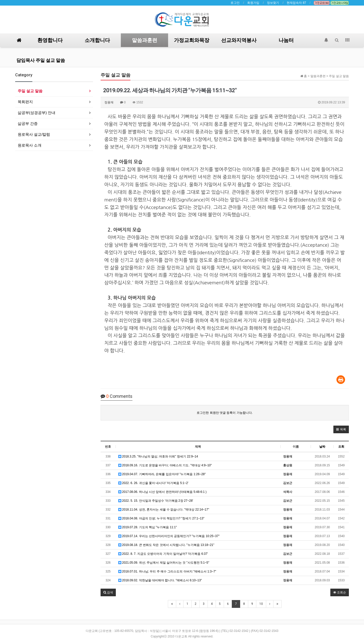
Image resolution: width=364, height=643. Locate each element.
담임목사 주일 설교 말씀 (41, 60)
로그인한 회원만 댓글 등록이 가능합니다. (225, 413)
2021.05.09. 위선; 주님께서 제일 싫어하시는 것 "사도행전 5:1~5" (164, 563)
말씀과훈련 (145, 40)
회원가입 (253, 3)
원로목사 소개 (30, 145)
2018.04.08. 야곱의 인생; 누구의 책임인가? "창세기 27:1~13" (161, 518)
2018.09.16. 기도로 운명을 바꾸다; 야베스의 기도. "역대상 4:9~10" (165, 465)
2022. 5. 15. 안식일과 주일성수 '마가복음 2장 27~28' (156, 501)
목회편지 (25, 102)
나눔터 (286, 40)
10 (261, 604)
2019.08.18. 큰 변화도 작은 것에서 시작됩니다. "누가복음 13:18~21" (166, 545)
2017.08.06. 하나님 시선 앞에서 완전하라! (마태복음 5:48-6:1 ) (162, 492)
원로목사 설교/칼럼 (34, 134)
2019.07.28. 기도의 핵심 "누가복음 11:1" (148, 527)
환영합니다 (50, 40)
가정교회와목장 (192, 40)
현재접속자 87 (296, 3)
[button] (341, 429)
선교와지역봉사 (239, 40)
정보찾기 (273, 3)
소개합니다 (97, 40)
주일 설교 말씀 (30, 91)
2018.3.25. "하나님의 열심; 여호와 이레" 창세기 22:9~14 (158, 456)
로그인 (235, 3)
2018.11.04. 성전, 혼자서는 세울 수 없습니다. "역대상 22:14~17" (164, 510)
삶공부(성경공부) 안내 (37, 113)
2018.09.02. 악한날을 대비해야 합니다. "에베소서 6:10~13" (160, 580)
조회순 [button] (340, 592)
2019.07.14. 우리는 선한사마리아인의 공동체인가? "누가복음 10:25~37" (169, 536)
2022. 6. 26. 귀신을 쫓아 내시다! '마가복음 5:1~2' (153, 483)
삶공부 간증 (28, 123)
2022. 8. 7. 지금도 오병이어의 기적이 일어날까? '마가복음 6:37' (163, 554)
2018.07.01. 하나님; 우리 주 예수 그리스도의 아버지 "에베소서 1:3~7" (167, 571)
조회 (341, 447)
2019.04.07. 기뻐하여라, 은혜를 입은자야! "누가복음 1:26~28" (162, 474)
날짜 (322, 447)
